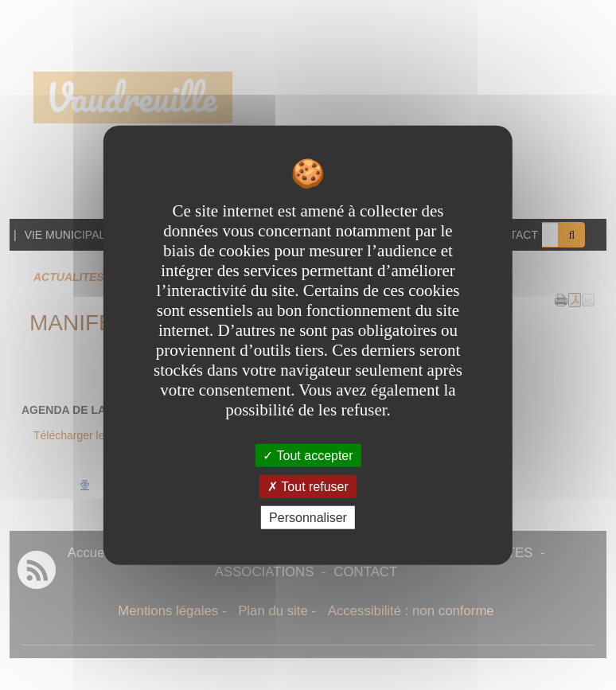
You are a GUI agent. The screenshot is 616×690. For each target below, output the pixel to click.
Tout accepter (308, 455)
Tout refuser (308, 486)
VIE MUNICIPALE (69, 235)
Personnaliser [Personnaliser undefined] (308, 518)
